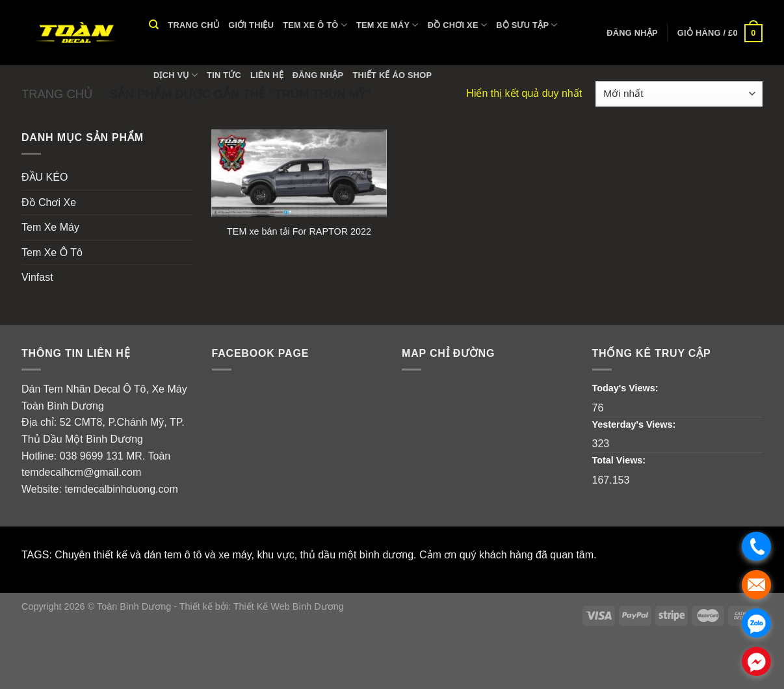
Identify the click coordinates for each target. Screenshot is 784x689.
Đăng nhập (318, 75)
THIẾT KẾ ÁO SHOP (392, 75)
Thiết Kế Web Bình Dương (289, 606)
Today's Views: (627, 388)
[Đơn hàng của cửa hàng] (679, 94)
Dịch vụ (176, 75)
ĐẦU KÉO (45, 177)
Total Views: (621, 460)
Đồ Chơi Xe (457, 25)
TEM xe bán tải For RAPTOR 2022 (299, 231)
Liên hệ (267, 75)
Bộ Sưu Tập (527, 25)
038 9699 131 (92, 456)
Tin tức (224, 75)
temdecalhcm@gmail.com (81, 472)
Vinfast (37, 277)
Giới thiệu (251, 25)
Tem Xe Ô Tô (315, 25)
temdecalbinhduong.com (121, 489)
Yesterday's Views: (635, 424)
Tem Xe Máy (387, 25)
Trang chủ (193, 25)
